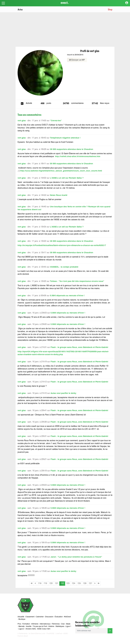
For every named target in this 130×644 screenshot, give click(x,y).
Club (63, 624)
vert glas (22, 121)
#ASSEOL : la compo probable (64, 267)
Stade (68, 624)
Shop (110, 9)
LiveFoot (59, 634)
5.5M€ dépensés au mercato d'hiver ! (67, 296)
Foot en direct (23, 636)
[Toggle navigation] (3, 3)
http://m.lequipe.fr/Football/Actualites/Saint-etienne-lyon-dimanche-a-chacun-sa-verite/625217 (62, 245)
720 (51, 583)
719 (45, 583)
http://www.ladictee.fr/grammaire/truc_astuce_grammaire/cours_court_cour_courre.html (61, 171)
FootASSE (50, 634)
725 (79, 583)
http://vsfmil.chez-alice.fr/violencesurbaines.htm (78, 157)
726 (85, 583)
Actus (20, 9)
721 (57, 583)
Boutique (22, 619)
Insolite (29, 626)
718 (40, 583)
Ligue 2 (21, 629)
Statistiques (60, 626)
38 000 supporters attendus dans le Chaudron (72, 149)
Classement (30, 617)
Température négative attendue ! (65, 138)
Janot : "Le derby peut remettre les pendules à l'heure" (76, 557)
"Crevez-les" (56, 121)
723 (68, 583)
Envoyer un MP (77, 60)
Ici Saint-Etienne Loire (37, 634)
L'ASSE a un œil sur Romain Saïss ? (67, 178)
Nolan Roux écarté (59, 195)
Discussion (49, 617)
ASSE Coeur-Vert (44, 629)
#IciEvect (67, 617)
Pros (19, 624)
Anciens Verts (31, 629)
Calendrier (40, 617)
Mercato (22, 626)
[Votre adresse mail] (91, 631)
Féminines (56, 624)
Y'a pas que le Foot (40, 626)
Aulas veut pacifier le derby (63, 393)
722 (62, 583)
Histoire (51, 626)
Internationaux (45, 624)
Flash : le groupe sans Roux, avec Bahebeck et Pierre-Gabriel (79, 347)
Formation (26, 624)
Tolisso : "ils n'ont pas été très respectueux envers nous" (77, 281)
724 (74, 583)
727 (90, 583)
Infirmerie (35, 624)
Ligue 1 (68, 626)
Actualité (21, 617)
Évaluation (59, 617)
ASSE (66, 634)
